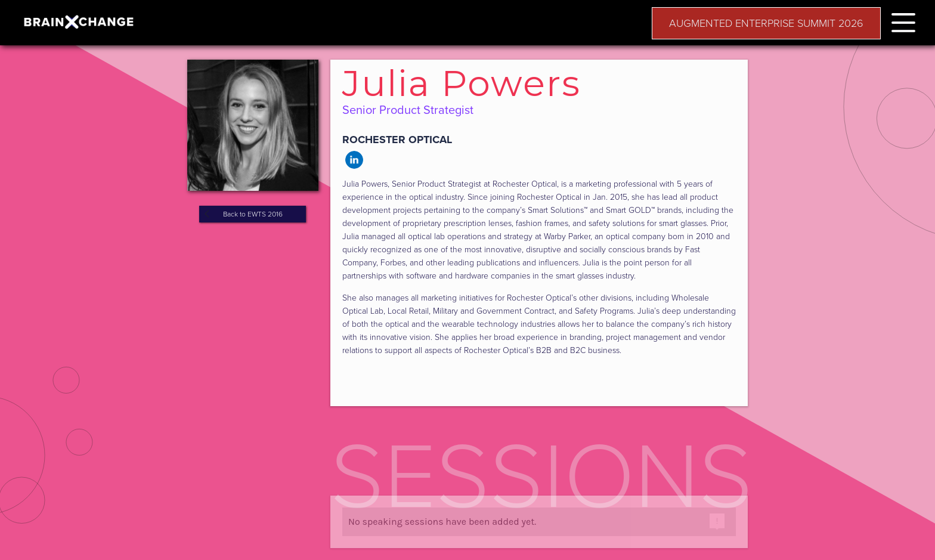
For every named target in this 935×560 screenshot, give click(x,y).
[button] (903, 21)
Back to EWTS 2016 (253, 214)
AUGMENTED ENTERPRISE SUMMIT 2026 (766, 23)
